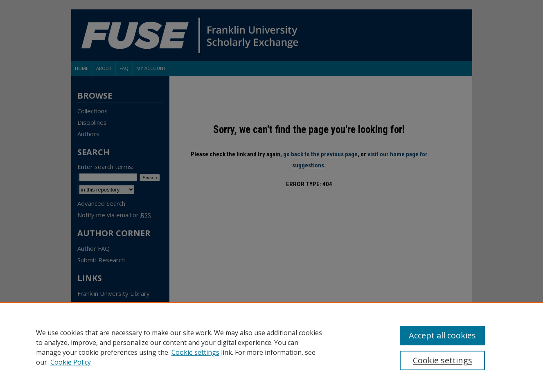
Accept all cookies (442, 335)
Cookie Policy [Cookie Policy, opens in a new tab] (71, 362)
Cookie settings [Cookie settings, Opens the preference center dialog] (443, 360)
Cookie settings (195, 352)
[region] (271, 347)
